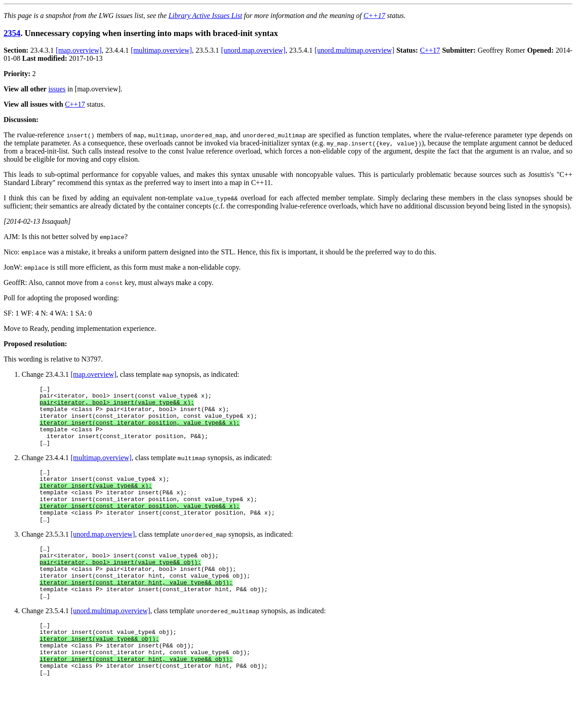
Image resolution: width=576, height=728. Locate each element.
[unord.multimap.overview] (354, 50)
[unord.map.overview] (253, 50)
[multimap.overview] (162, 50)
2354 (12, 33)
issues (57, 89)
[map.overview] (79, 50)
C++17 (374, 16)
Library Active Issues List (205, 16)
